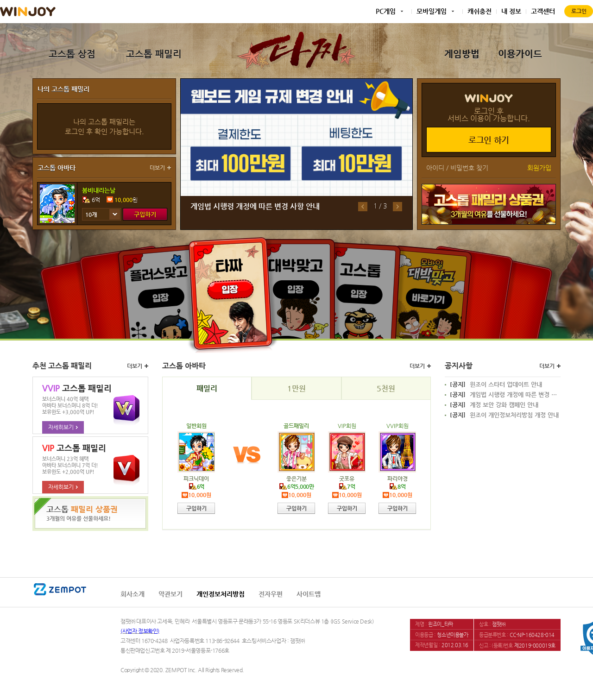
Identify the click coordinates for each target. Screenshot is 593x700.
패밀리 (207, 388)
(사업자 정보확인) (140, 631)
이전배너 (363, 207)
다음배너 (397, 207)
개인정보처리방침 (221, 594)
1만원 (296, 388)
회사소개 (132, 594)
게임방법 (462, 54)
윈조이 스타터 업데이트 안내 (496, 385)
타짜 (231, 293)
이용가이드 (520, 54)
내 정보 (511, 11)
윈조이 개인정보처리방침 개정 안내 (504, 415)
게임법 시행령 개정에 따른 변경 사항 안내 (255, 206)
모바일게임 (432, 11)
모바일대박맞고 (429, 290)
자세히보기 (63, 427)
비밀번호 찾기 (469, 168)
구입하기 (145, 214)
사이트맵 (309, 594)
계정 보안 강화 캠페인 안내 (494, 405)
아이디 (435, 168)
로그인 (579, 11)
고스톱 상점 (72, 54)
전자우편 (271, 594)
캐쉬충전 (479, 11)
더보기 (157, 168)
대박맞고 (296, 287)
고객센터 (543, 11)
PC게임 (386, 11)
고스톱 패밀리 (154, 54)
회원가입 (539, 168)
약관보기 (170, 594)
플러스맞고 (163, 290)
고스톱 (360, 288)
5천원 (386, 388)
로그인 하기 (489, 140)
